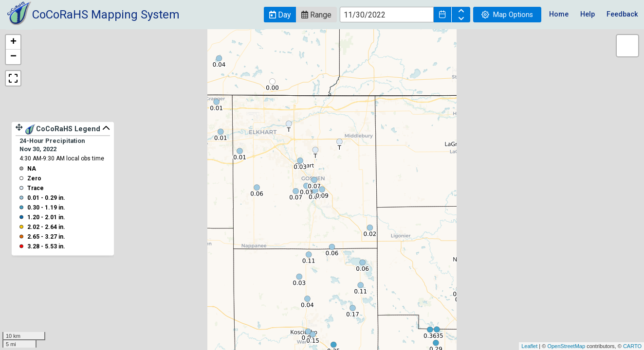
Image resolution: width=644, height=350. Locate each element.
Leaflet (529, 346)
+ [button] (13, 42)
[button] (280, 15)
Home (559, 14)
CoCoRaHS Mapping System (106, 15)
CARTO (632, 346)
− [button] (13, 57)
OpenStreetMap (566, 346)
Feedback (622, 14)
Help (588, 14)
